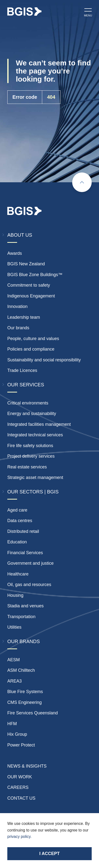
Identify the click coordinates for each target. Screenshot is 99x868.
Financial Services (25, 553)
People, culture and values (33, 339)
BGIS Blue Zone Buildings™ (35, 275)
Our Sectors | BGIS (33, 492)
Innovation (17, 306)
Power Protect (21, 745)
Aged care (17, 510)
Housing (15, 595)
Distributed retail (23, 531)
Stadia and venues (25, 606)
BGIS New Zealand (26, 264)
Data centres (20, 521)
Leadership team (24, 317)
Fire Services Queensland (33, 713)
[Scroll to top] (82, 182)
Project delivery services (31, 456)
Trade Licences (22, 370)
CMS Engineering (25, 702)
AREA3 (15, 681)
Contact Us (21, 798)
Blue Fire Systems (25, 692)
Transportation (21, 617)
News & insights (27, 766)
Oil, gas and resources (29, 585)
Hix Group (17, 734)
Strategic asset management (35, 477)
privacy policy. (19, 837)
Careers (18, 787)
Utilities (14, 627)
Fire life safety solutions (30, 446)
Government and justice (30, 563)
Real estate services (27, 467)
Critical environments (28, 403)
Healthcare (18, 574)
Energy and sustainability (32, 414)
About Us (20, 235)
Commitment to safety (29, 285)
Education (17, 542)
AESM (14, 660)
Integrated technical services (35, 435)
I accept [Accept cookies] (49, 854)
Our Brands (24, 641)
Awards (15, 253)
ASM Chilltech (21, 670)
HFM (12, 724)
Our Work (20, 777)
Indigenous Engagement (31, 296)
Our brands (18, 328)
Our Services (26, 385)
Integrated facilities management (39, 424)
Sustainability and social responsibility (44, 360)
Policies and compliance (31, 349)
